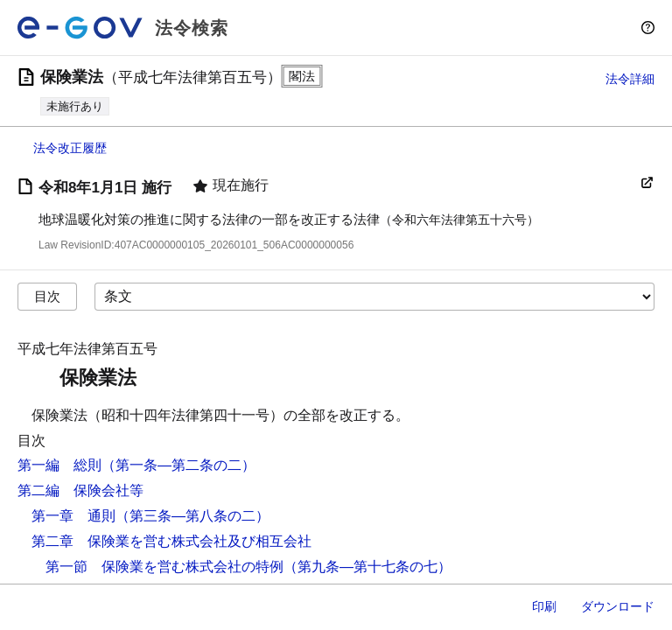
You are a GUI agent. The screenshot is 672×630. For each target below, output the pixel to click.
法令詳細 (630, 79)
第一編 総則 (59, 465)
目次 (47, 296)
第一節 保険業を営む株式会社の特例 (164, 567)
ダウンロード (618, 606)
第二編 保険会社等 (80, 490)
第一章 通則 (73, 516)
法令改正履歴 (70, 148)
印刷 (544, 606)
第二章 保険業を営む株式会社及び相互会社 (171, 541)
